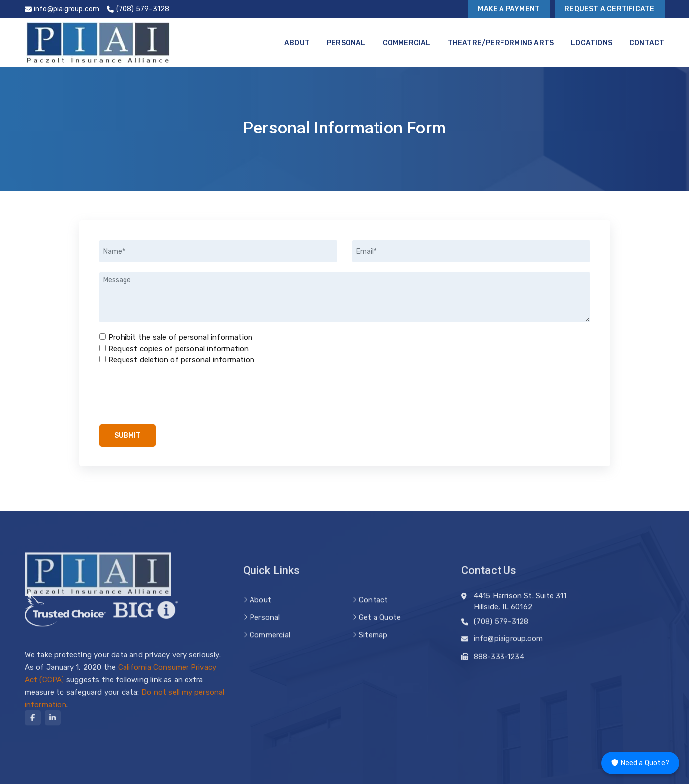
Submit (127, 435)
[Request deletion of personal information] (102, 359)
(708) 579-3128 (501, 625)
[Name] (218, 251)
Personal (346, 43)
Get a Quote (380, 632)
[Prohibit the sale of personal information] (102, 337)
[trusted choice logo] (65, 615)
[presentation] (175, 395)
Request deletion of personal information (181, 360)
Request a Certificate (609, 9)
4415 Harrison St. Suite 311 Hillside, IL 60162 (520, 608)
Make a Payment (509, 9)
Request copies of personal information (179, 349)
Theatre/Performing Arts (501, 43)
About (297, 43)
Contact (647, 43)
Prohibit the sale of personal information (180, 337)
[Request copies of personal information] (102, 348)
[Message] (345, 297)
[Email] (471, 251)
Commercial (407, 43)
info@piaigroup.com (508, 642)
